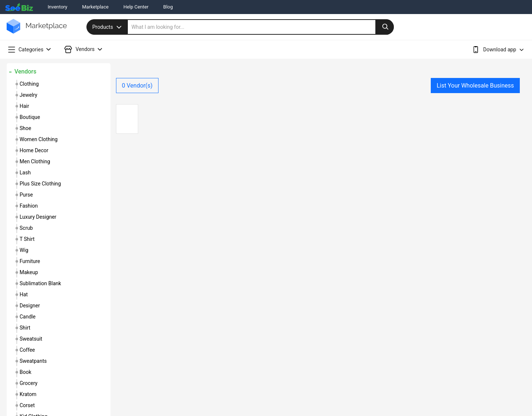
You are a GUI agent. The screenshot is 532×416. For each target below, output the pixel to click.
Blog (168, 7)
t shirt (27, 239)
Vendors (25, 71)
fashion (29, 206)
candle (28, 317)
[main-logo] (37, 32)
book (25, 372)
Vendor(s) (137, 86)
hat (24, 294)
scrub (26, 228)
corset (27, 405)
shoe (25, 128)
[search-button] (385, 27)
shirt (25, 328)
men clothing (35, 161)
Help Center (136, 7)
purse (26, 195)
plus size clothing (40, 184)
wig (24, 250)
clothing (29, 84)
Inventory (57, 7)
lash (25, 173)
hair (24, 106)
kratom (28, 394)
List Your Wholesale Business (475, 86)
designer (30, 306)
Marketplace (95, 7)
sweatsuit (31, 339)
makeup (29, 272)
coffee (27, 350)
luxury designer (38, 217)
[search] (261, 27)
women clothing (39, 139)
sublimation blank (40, 283)
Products (108, 27)
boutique (30, 117)
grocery (28, 383)
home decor (34, 150)
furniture (30, 261)
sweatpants (33, 361)
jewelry (28, 95)
